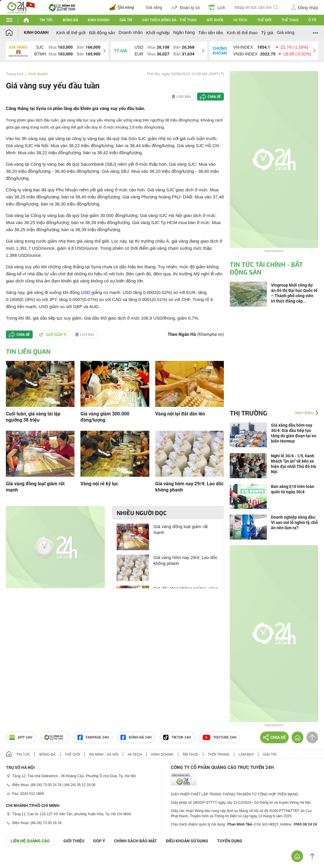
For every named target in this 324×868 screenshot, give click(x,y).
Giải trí (126, 20)
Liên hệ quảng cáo (30, 841)
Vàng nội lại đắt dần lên (180, 414)
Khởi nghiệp (158, 33)
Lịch (217, 7)
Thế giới (264, 20)
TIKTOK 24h (177, 737)
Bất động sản (102, 33)
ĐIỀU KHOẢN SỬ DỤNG (187, 841)
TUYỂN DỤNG (230, 841)
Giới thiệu (74, 841)
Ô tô (312, 20)
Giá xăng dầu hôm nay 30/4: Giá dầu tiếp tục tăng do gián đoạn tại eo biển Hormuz (294, 433)
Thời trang (218, 754)
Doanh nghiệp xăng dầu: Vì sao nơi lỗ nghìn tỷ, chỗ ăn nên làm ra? (294, 522)
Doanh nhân (131, 32)
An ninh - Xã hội (104, 754)
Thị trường (248, 413)
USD (86, 292)
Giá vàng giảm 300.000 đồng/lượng (105, 417)
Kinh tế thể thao (242, 33)
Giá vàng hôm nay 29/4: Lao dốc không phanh (189, 487)
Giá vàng (285, 32)
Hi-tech (240, 20)
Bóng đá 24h (136, 737)
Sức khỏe (215, 20)
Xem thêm (304, 413)
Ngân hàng (184, 32)
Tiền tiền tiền (211, 33)
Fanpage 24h (93, 737)
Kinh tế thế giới (71, 33)
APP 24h (21, 737)
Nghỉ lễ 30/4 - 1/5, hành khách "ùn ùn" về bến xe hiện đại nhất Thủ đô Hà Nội (294, 464)
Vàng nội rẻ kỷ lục (99, 484)
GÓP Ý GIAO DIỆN (17, 860)
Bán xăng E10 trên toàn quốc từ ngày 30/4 (293, 489)
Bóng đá (70, 20)
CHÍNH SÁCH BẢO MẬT (135, 841)
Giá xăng (154, 7)
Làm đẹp (246, 754)
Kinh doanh (99, 20)
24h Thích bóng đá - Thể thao (169, 20)
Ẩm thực (191, 754)
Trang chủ (15, 74)
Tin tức (46, 20)
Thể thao (290, 20)
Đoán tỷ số (185, 7)
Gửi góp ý (52, 335)
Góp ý (99, 841)
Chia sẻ (214, 97)
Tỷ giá (267, 33)
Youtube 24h (220, 737)
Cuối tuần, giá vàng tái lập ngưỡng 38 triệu (33, 417)
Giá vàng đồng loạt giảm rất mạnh (35, 487)
